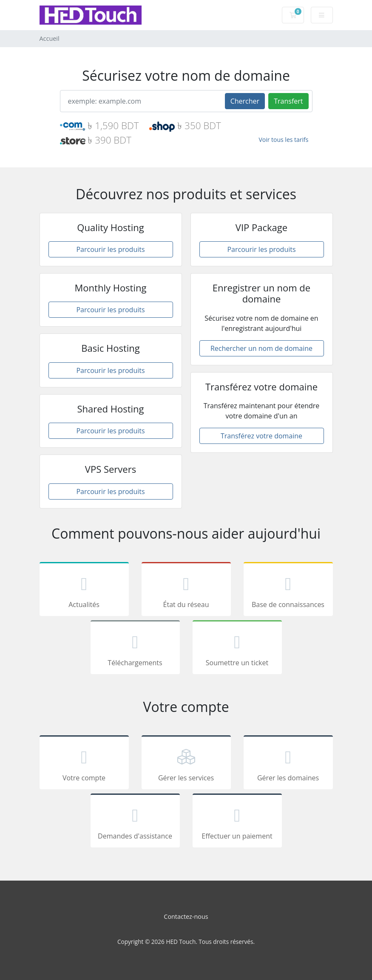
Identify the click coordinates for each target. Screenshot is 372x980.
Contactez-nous (186, 916)
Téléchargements (135, 649)
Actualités (84, 590)
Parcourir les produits (110, 249)
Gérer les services (186, 764)
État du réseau (186, 590)
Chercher (245, 101)
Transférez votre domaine (261, 436)
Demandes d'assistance (135, 822)
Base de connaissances (288, 590)
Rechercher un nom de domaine (261, 348)
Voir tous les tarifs (283, 140)
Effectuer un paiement (237, 822)
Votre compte (84, 764)
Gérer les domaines (288, 764)
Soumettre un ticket (237, 649)
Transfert (288, 101)
